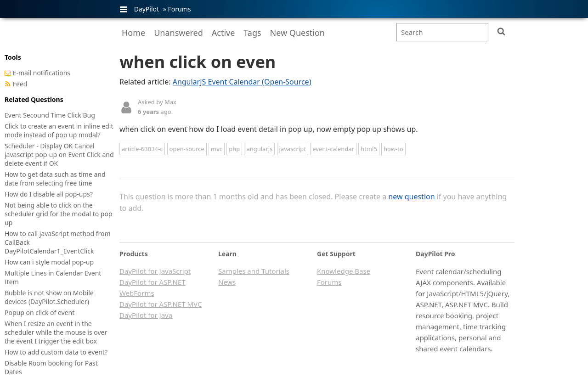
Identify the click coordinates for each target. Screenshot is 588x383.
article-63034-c (142, 149)
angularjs (259, 149)
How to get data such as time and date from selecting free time (55, 179)
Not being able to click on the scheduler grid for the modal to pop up (59, 214)
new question (411, 197)
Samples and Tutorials (254, 271)
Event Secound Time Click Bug (50, 115)
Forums (179, 9)
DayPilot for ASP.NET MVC (161, 304)
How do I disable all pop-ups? (49, 194)
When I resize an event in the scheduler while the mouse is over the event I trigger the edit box (56, 332)
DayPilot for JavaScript (155, 271)
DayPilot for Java (146, 315)
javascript (293, 149)
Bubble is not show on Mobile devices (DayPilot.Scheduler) (49, 297)
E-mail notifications (42, 73)
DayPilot (147, 9)
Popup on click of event (40, 313)
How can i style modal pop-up (49, 262)
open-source (187, 149)
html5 (369, 149)
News (227, 282)
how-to (393, 149)
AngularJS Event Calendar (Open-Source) (242, 82)
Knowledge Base (344, 271)
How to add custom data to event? (56, 352)
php (234, 149)
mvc (217, 149)
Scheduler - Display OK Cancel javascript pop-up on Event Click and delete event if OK (59, 155)
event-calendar (333, 149)
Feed (20, 84)
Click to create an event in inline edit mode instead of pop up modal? (59, 130)
